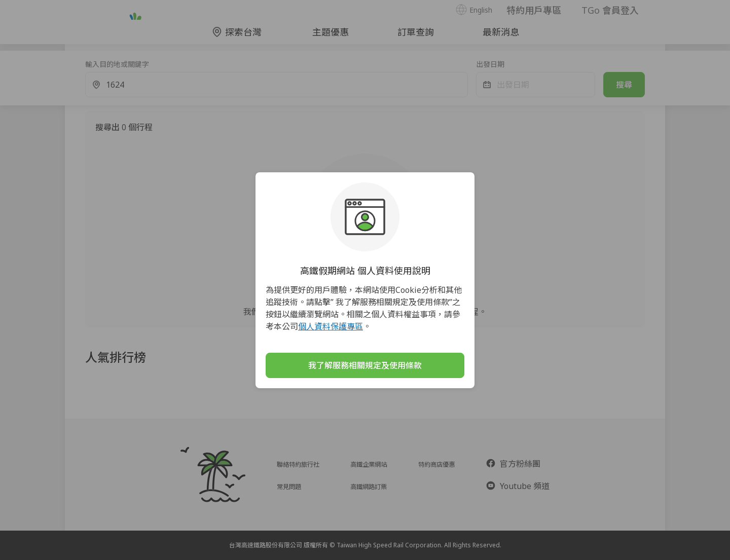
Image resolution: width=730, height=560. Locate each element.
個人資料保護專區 (331, 326)
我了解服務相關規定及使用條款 (365, 365)
